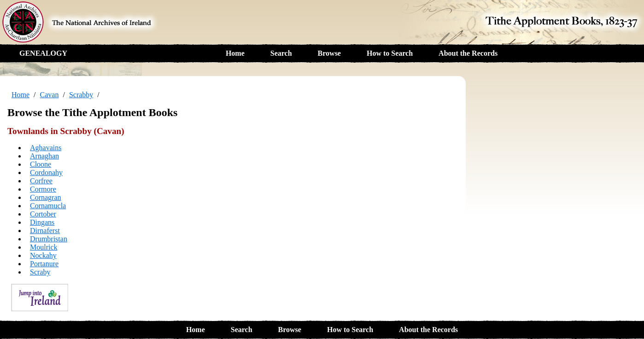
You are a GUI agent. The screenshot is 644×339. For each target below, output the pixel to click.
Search (281, 53)
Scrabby (81, 95)
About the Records (468, 53)
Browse (329, 53)
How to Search (390, 53)
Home (235, 53)
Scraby (40, 272)
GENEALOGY (43, 53)
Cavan (50, 95)
